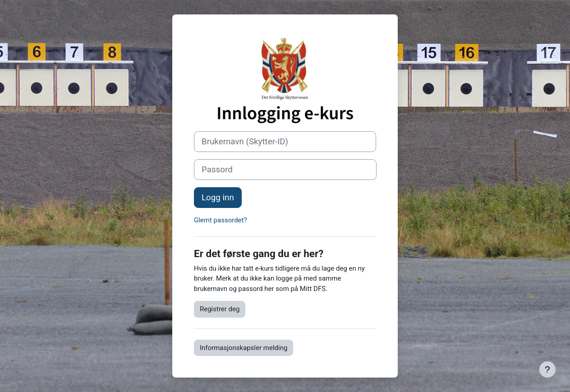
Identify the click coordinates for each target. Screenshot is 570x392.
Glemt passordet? (221, 220)
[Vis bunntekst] (547, 369)
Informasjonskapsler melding (244, 348)
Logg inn (218, 198)
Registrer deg (220, 309)
